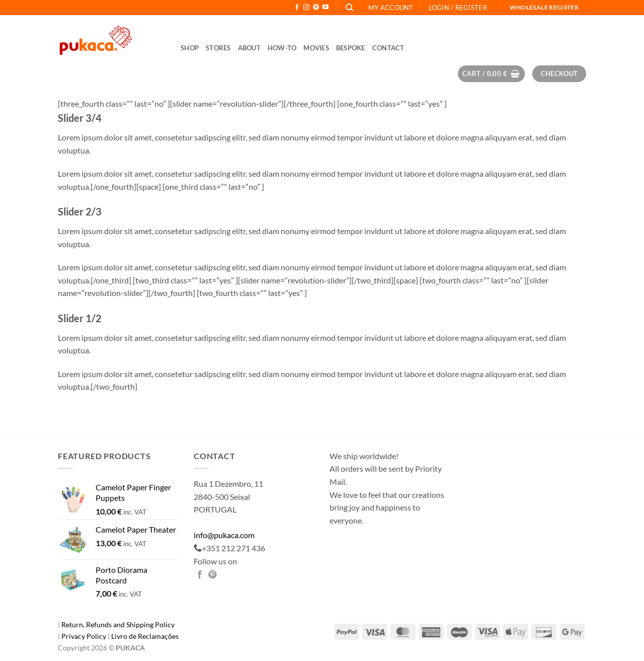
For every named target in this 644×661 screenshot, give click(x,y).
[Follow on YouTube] (326, 8)
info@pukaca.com (224, 535)
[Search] (349, 8)
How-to (282, 48)
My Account (391, 8)
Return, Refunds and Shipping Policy (118, 625)
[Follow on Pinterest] (316, 8)
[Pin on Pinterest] (212, 575)
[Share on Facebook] (200, 575)
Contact (388, 48)
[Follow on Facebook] (297, 8)
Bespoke (351, 48)
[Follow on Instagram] (306, 8)
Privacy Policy (85, 636)
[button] (458, 8)
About (249, 48)
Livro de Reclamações (145, 636)
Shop (190, 48)
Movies (316, 48)
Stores (218, 48)
